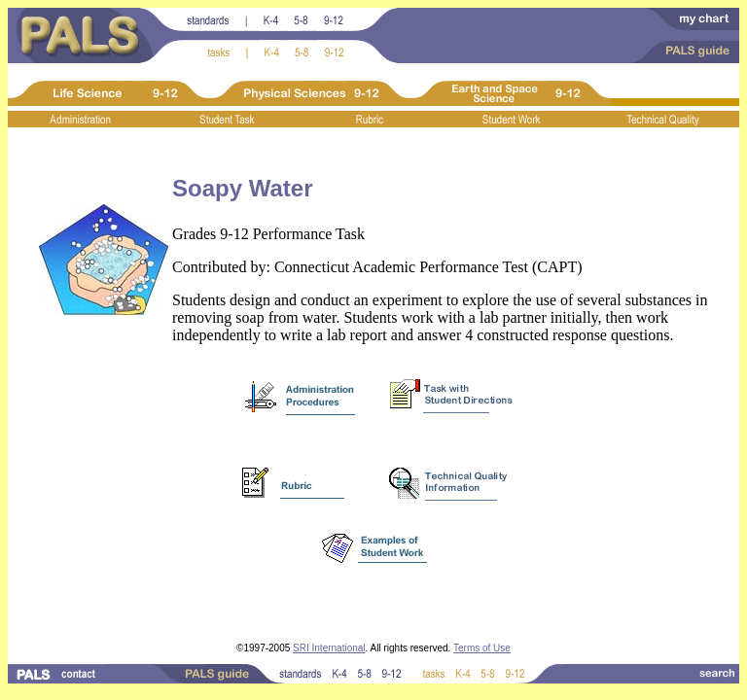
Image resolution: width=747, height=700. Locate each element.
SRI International (329, 648)
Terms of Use (482, 648)
